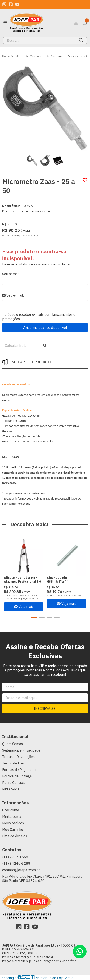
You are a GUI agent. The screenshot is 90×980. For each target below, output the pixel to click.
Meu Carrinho (13, 829)
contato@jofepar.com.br (21, 870)
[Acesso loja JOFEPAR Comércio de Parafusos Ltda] (76, 23)
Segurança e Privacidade (21, 750)
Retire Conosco (14, 783)
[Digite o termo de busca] (40, 40)
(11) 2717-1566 (15, 857)
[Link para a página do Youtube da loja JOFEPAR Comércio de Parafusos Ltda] (17, 4)
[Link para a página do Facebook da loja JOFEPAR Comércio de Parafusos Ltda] (11, 4)
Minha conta (12, 817)
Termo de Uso (13, 763)
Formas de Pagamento (20, 770)
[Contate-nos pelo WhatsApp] (80, 952)
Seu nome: (10, 274)
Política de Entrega (17, 776)
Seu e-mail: (13, 295)
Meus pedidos (13, 823)
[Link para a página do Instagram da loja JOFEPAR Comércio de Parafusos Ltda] (4, 4)
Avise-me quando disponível (45, 328)
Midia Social (11, 789)
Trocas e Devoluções (18, 757)
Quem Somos (12, 744)
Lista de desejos (15, 836)
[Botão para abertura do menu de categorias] (5, 23)
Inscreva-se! (45, 709)
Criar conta (11, 810)
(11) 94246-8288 (16, 863)
